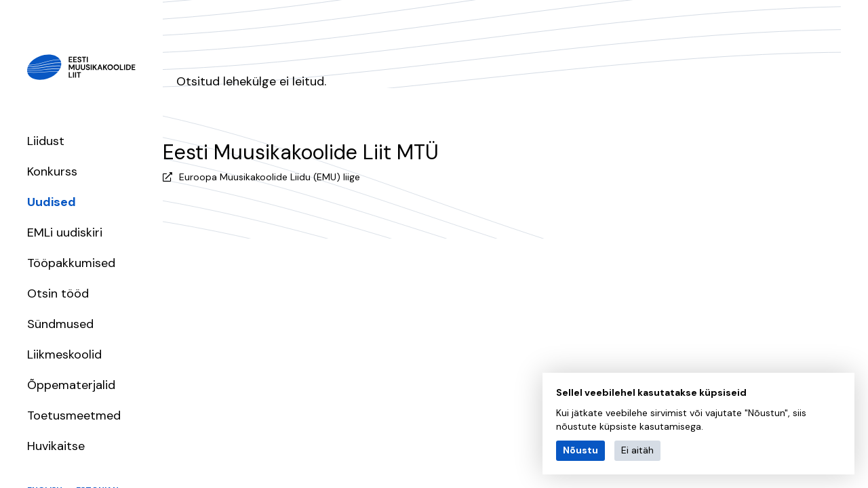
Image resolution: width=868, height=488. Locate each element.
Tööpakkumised (71, 263)
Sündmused (60, 324)
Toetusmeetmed (74, 415)
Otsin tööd (58, 293)
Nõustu (580, 450)
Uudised (52, 202)
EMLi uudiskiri (65, 232)
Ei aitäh (637, 450)
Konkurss (52, 171)
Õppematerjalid (71, 385)
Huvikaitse (56, 446)
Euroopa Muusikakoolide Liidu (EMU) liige (270, 177)
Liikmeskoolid (64, 354)
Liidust (46, 141)
